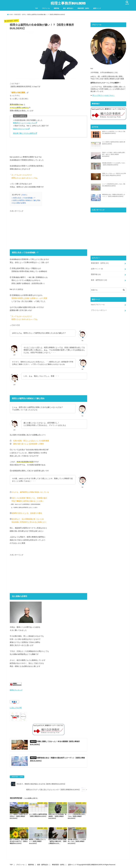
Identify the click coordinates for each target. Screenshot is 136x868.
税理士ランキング (16, 690)
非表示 (24, 195)
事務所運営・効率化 (83, 8)
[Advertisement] (48, 230)
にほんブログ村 (16, 708)
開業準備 (56, 8)
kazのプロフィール (20, 129)
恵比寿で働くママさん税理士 (24, 133)
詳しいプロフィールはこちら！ (103, 95)
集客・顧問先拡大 (68, 8)
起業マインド (97, 8)
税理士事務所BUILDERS (68, 3)
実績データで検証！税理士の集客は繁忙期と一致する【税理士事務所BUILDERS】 (114, 154)
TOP (36, 8)
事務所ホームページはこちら (24, 123)
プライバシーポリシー (99, 310)
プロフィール (46, 8)
